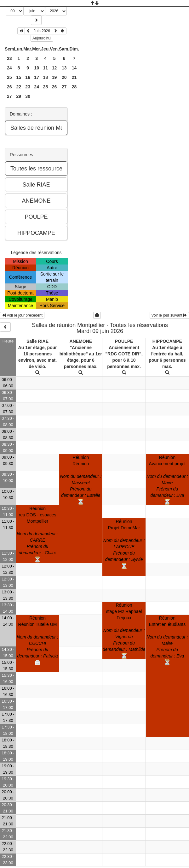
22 (19, 87)
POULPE (124, 341)
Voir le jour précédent (22, 315)
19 (54, 77)
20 (64, 77)
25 (9, 77)
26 (9, 87)
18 (45, 77)
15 (19, 77)
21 (74, 77)
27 (64, 87)
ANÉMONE (81, 341)
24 (9, 68)
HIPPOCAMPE (167, 341)
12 (54, 68)
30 (28, 96)
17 (37, 77)
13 (64, 68)
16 (28, 77)
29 (19, 96)
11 (45, 68)
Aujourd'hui (42, 38)
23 (9, 58)
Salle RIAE (37, 341)
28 (74, 87)
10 (37, 68)
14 (74, 68)
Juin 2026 (42, 31)
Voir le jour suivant (169, 315)
